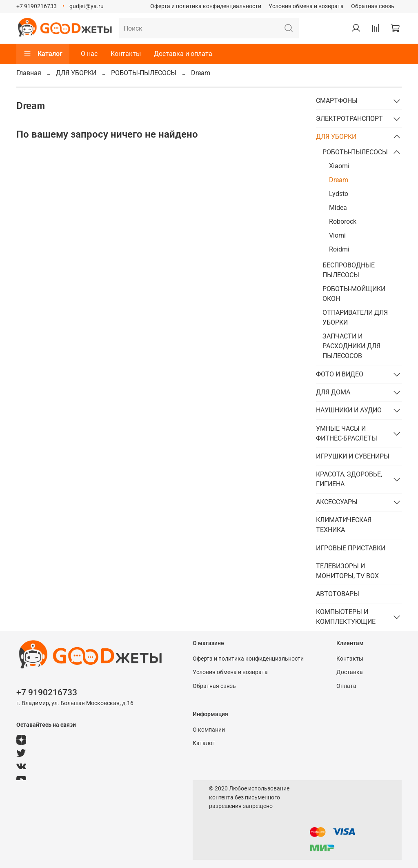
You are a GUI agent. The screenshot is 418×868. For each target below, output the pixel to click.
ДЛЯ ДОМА (333, 392)
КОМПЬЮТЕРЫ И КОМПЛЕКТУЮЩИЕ (346, 617)
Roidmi (339, 249)
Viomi (337, 235)
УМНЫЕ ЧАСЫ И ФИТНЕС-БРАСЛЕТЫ (347, 433)
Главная (29, 73)
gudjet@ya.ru (87, 6)
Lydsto (339, 194)
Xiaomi (339, 166)
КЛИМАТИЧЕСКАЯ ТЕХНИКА (344, 525)
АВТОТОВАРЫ (338, 594)
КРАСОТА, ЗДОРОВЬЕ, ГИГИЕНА (349, 479)
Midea (338, 208)
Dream (339, 180)
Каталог (43, 54)
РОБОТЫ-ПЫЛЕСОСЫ (144, 73)
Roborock (343, 221)
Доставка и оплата (183, 54)
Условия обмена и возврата (306, 6)
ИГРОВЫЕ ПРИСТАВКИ (351, 548)
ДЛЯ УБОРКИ (76, 73)
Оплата (346, 686)
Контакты (126, 54)
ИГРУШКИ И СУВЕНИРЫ (353, 456)
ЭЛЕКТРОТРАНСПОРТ (349, 119)
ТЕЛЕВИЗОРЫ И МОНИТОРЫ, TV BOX (347, 571)
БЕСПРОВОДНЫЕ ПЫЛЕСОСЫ (349, 270)
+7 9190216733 (37, 6)
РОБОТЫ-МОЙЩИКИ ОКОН (354, 294)
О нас (89, 54)
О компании (209, 730)
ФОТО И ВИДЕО (340, 374)
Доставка (350, 672)
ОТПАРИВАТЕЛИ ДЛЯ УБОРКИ (355, 317)
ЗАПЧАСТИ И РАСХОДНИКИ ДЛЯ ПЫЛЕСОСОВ (351, 346)
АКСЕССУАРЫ (337, 502)
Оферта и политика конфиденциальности (206, 6)
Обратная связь (373, 6)
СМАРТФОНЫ (337, 101)
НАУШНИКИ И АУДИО (349, 410)
